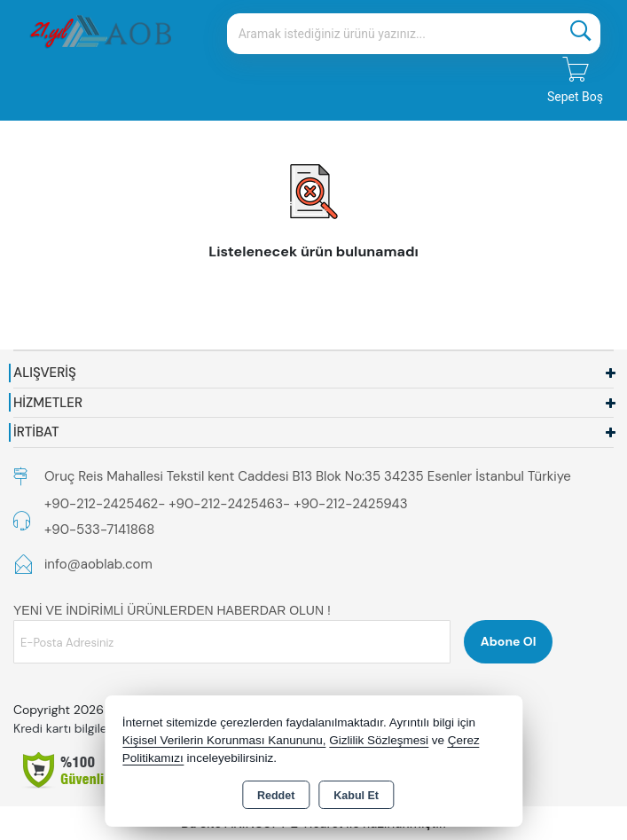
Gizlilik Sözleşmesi (379, 740)
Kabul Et (356, 796)
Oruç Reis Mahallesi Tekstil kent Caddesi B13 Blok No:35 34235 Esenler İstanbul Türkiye (308, 476)
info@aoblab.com (98, 564)
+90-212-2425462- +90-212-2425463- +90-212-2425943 (226, 504)
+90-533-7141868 (99, 530)
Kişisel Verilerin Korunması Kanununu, (224, 740)
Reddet (276, 796)
